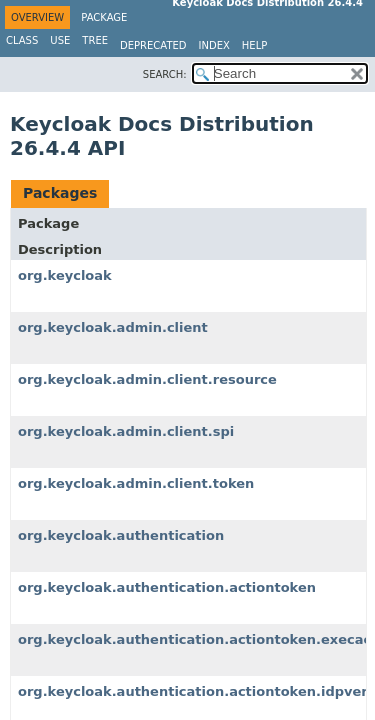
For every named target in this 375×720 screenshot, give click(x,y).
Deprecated (153, 45)
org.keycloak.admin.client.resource (147, 379)
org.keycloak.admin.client (113, 327)
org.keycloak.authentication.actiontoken (167, 587)
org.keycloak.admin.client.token (136, 483)
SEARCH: (165, 74)
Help (254, 45)
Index (214, 45)
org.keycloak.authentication (121, 535)
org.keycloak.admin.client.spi (126, 431)
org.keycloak (65, 275)
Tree (95, 40)
